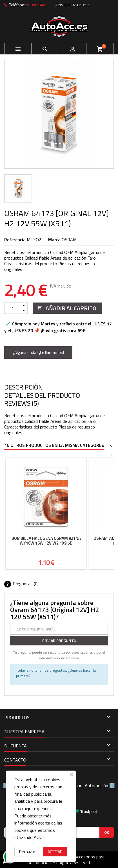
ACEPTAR (55, 851)
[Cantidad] (13, 308)
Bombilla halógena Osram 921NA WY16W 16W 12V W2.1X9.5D (46, 541)
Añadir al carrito (67, 308)
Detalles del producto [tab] (42, 396)
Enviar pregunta (59, 640)
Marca (54, 240)
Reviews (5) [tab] (22, 403)
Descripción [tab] (24, 387)
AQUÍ (39, 837)
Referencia (15, 240)
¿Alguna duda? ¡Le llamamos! (38, 352)
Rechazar (27, 851)
